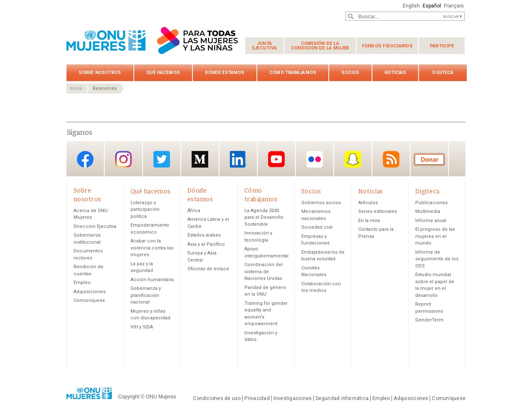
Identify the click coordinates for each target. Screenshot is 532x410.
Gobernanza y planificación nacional (146, 295)
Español (432, 6)
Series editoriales (378, 211)
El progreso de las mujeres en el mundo (435, 236)
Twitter (162, 159)
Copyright (129, 397)
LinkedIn (238, 159)
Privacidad (257, 398)
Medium (200, 159)
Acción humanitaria (152, 280)
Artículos (368, 203)
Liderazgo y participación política (145, 210)
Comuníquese (89, 300)
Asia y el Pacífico (206, 244)
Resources (105, 88)
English (411, 6)
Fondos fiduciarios (387, 46)
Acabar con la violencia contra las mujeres (152, 248)
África (194, 211)
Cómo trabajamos (293, 73)
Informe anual (431, 221)
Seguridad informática (342, 398)
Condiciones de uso (217, 398)
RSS (391, 159)
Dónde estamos (225, 73)
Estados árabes (204, 235)
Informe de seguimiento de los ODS (437, 259)
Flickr (315, 159)
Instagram (123, 159)
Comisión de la (320, 46)
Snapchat (353, 159)
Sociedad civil (317, 227)
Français (454, 6)
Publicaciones (431, 203)
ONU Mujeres (161, 397)
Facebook (85, 159)
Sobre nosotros (100, 73)
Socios (350, 73)
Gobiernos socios (321, 203)
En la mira (369, 221)
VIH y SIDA (142, 327)
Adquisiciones (90, 292)
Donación (429, 159)
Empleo (82, 283)
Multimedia (428, 211)
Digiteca (443, 73)
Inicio (76, 88)
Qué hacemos (163, 73)
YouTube (276, 159)
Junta (264, 46)
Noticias (395, 73)
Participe (442, 46)
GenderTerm (429, 320)
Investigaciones (293, 398)
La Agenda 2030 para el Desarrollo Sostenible (264, 217)
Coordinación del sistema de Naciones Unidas (264, 272)
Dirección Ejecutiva (95, 226)
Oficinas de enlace (208, 269)
